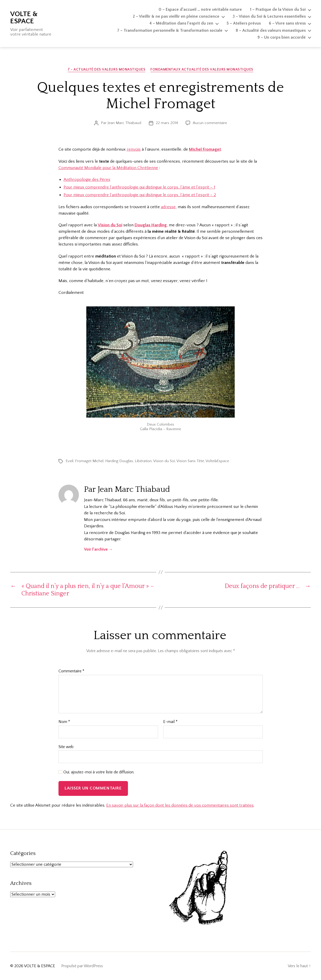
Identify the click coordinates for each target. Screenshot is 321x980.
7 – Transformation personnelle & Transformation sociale (170, 30)
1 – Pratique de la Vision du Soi (278, 9)
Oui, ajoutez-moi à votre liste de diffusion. (96, 772)
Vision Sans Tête (190, 461)
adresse (168, 207)
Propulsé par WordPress (82, 966)
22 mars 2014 (167, 123)
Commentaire (71, 671)
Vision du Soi (164, 461)
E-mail (170, 722)
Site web (66, 747)
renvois (134, 149)
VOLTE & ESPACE (24, 18)
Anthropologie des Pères (87, 180)
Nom (64, 722)
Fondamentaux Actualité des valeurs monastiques (202, 70)
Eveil (69, 461)
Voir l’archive (98, 549)
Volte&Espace (217, 461)
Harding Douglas (119, 461)
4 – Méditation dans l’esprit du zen (181, 23)
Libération (143, 461)
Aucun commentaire (210, 123)
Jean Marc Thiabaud (124, 123)
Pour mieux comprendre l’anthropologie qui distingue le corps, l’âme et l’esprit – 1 (139, 187)
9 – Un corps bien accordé (282, 37)
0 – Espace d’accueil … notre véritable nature (200, 9)
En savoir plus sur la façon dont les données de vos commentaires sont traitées (180, 805)
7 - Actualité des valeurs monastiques (106, 70)
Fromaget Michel (89, 461)
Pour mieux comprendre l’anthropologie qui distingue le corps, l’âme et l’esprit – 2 (140, 195)
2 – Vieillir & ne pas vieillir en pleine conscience (176, 16)
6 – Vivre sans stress (287, 23)
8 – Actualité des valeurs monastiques (271, 30)
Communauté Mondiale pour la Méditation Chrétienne (108, 168)
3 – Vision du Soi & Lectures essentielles (269, 16)
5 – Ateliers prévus (244, 23)
